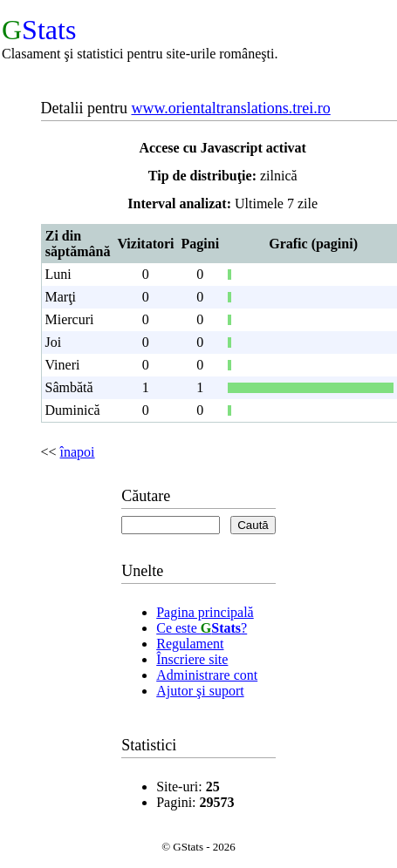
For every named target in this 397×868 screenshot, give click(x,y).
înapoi (78, 452)
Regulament (190, 644)
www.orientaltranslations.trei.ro (230, 108)
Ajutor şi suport (200, 691)
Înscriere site (192, 659)
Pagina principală (205, 612)
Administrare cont (207, 675)
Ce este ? (202, 628)
